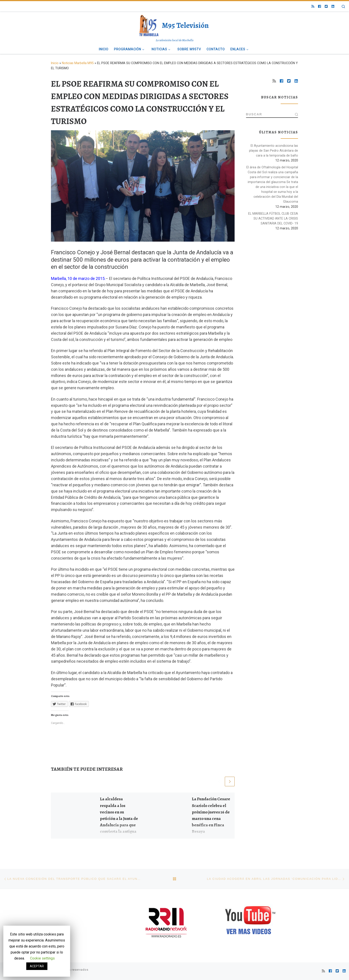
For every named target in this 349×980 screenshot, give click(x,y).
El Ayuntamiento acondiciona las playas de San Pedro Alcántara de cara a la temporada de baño (274, 151)
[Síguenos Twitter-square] (326, 7)
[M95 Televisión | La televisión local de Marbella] (150, 25)
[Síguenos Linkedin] (333, 7)
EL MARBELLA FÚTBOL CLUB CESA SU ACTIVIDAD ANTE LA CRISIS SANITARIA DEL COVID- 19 (273, 219)
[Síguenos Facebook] (320, 7)
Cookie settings (42, 958)
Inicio (55, 63)
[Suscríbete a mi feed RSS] (313, 7)
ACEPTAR (37, 966)
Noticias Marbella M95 (78, 63)
